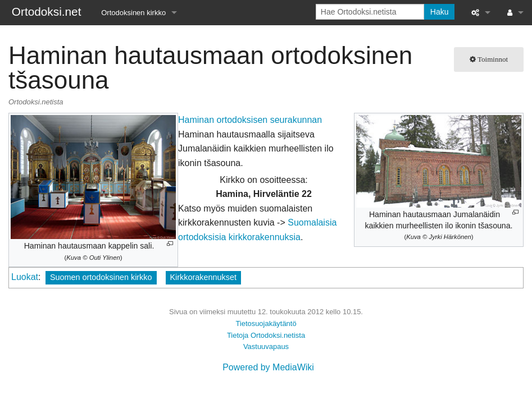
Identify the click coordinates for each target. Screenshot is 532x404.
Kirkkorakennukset (203, 277)
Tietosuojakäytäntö (266, 323)
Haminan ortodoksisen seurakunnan (250, 120)
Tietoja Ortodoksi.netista (266, 335)
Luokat (25, 277)
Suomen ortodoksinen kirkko (101, 277)
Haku (440, 12)
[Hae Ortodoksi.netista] (370, 12)
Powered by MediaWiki (268, 367)
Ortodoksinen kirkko (133, 13)
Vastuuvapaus (266, 346)
